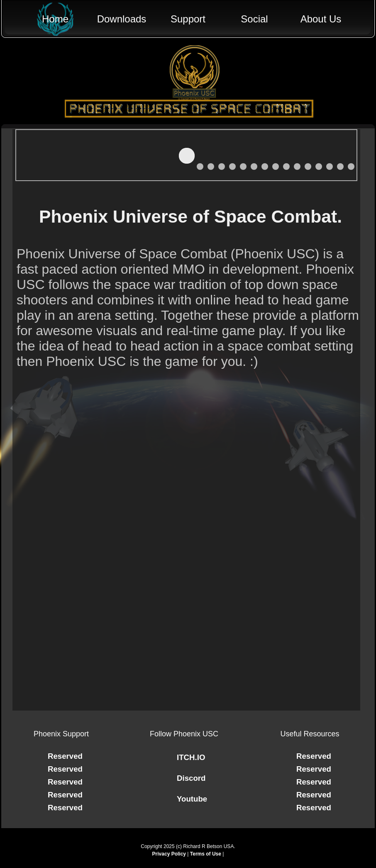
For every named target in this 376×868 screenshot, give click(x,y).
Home (55, 19)
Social (254, 19)
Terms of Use (206, 854)
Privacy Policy (169, 854)
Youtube (192, 799)
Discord (191, 778)
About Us (321, 19)
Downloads (122, 19)
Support (188, 19)
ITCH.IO (191, 757)
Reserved (65, 756)
